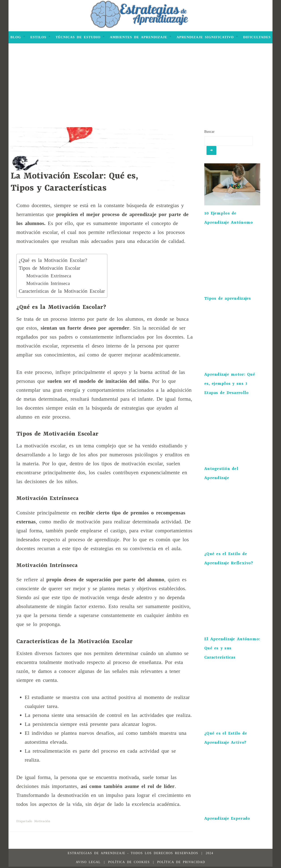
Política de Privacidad (181, 863)
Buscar (209, 132)
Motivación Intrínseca (48, 283)
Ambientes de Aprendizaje (138, 37)
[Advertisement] (140, 94)
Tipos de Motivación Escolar (50, 268)
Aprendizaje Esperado (227, 820)
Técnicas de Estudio (78, 37)
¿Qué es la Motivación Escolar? (53, 260)
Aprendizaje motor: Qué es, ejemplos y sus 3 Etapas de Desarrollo (230, 385)
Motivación (42, 821)
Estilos (38, 37)
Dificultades (257, 37)
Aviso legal (88, 863)
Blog (16, 37)
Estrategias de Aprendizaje (97, 854)
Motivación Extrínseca (49, 276)
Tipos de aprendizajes (228, 300)
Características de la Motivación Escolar (62, 291)
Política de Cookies (129, 863)
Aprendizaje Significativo (205, 37)
